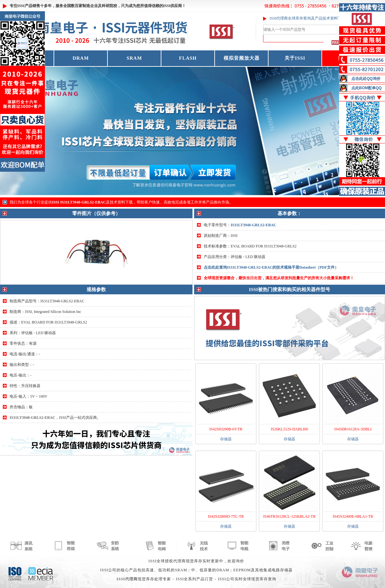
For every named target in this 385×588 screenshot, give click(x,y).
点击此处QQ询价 (366, 79)
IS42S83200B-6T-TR (226, 429)
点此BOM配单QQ (367, 88)
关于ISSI (295, 58)
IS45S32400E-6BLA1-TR (353, 516)
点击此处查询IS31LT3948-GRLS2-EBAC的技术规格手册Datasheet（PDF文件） (271, 267)
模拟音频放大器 (242, 58)
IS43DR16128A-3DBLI (353, 429)
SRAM (134, 58)
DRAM (81, 58)
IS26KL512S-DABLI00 (289, 429)
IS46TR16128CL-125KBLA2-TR (289, 516)
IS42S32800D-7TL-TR (226, 516)
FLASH (188, 58)
